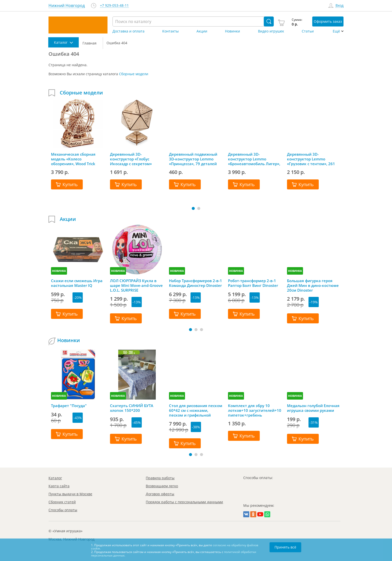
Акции (202, 31)
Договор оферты (160, 494)
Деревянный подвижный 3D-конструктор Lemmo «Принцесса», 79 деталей (193, 159)
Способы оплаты (63, 510)
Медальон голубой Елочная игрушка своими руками (313, 408)
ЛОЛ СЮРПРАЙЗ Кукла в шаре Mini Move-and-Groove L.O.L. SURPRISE (136, 285)
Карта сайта (59, 486)
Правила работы (160, 478)
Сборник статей (62, 502)
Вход (339, 6)
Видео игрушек (271, 31)
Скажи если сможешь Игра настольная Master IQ (77, 283)
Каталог (55, 478)
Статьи (308, 31)
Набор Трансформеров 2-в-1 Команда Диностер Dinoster (195, 283)
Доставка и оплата (128, 31)
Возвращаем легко (162, 486)
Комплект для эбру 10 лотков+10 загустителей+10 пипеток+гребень (255, 410)
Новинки (232, 31)
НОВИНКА (59, 271)
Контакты (170, 31)
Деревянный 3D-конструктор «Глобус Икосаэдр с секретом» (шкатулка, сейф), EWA (131, 159)
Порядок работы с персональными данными (184, 502)
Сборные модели (134, 74)
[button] (193, 208)
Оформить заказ (328, 21)
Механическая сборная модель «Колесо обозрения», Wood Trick (73, 159)
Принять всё (285, 547)
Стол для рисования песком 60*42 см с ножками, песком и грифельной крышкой (196, 410)
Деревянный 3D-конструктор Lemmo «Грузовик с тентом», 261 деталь (311, 159)
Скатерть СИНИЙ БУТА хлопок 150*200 (132, 408)
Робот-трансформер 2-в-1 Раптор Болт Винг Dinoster (253, 283)
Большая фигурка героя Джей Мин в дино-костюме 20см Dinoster (313, 285)
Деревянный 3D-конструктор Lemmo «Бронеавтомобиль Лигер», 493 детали (254, 159)
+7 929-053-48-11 (114, 6)
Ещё (336, 31)
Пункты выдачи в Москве (70, 494)
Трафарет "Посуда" (69, 406)
